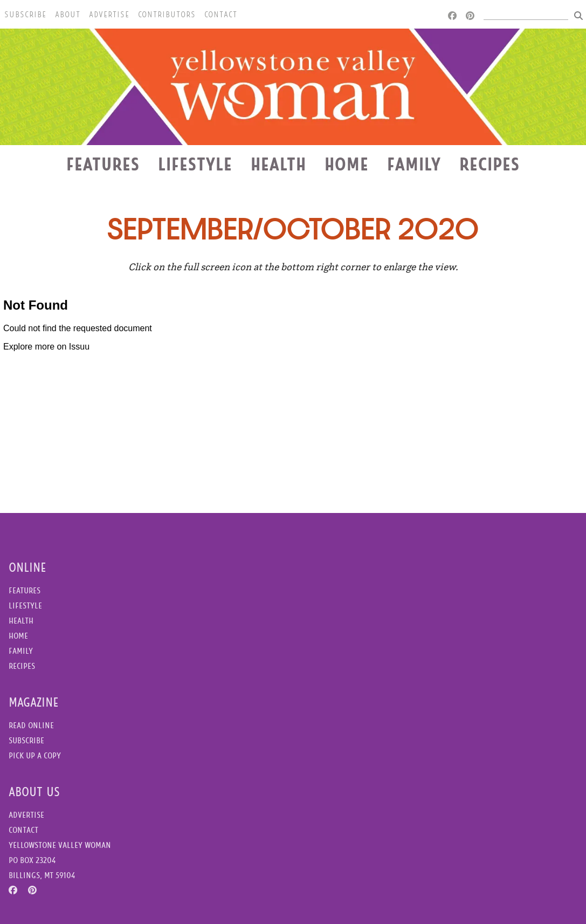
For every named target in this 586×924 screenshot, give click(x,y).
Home (347, 164)
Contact (221, 15)
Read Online (31, 725)
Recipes (490, 164)
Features (103, 164)
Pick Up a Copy (35, 755)
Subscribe (25, 15)
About (68, 15)
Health (278, 164)
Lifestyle (195, 164)
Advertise (109, 15)
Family (414, 164)
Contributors (167, 15)
